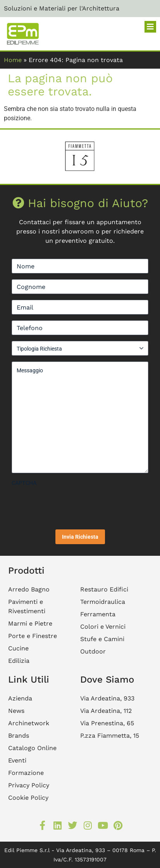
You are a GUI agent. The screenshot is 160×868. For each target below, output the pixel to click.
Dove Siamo (107, 680)
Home (13, 60)
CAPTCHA (24, 483)
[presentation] (71, 505)
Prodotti (26, 571)
